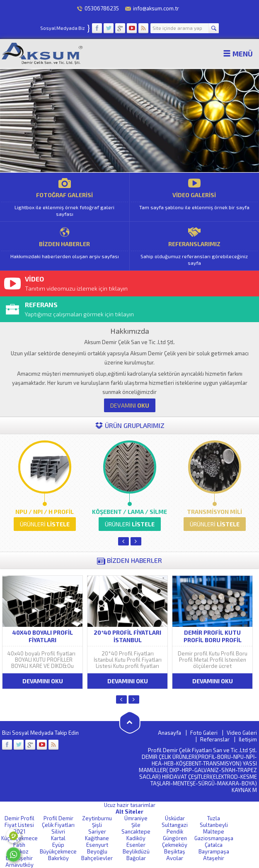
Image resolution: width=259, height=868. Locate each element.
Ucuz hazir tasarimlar (130, 805)
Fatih (19, 845)
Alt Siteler (129, 812)
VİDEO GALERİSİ (195, 197)
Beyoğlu (97, 851)
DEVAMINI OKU (43, 681)
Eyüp (58, 845)
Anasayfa (169, 733)
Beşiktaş (175, 851)
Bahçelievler (97, 858)
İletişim (248, 739)
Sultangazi (175, 825)
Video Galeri (242, 733)
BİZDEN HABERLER (65, 246)
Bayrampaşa (214, 851)
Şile (136, 825)
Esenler (136, 845)
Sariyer (97, 831)
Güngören (175, 838)
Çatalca (214, 845)
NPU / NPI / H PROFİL (45, 512)
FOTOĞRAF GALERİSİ (65, 197)
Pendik (175, 831)
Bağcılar (136, 858)
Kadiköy (136, 838)
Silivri (58, 831)
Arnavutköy (19, 865)
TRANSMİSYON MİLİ (214, 512)
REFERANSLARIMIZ (195, 246)
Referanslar (215, 739)
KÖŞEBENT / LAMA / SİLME (129, 512)
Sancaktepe (136, 831)
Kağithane (97, 838)
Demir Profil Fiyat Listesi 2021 (19, 825)
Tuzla (214, 818)
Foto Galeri (204, 733)
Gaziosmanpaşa (214, 838)
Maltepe (214, 831)
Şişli (97, 825)
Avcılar (175, 858)
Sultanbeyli (214, 825)
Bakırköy (58, 858)
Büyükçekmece (58, 851)
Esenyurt (97, 845)
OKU (130, 405)
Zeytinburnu (97, 818)
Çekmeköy (175, 845)
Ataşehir (214, 858)
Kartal (58, 838)
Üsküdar (175, 818)
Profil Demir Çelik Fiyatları (58, 822)
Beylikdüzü (136, 851)
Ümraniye (136, 818)
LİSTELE (45, 524)
